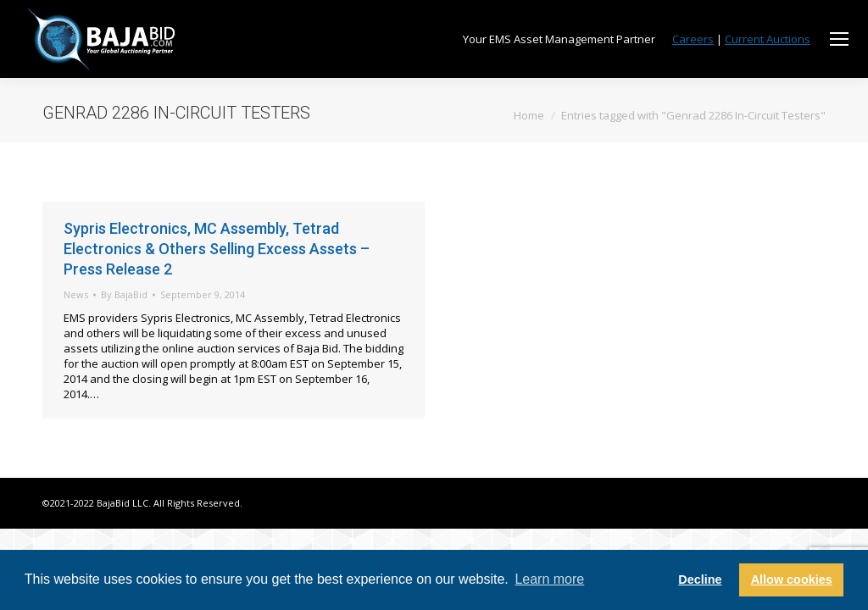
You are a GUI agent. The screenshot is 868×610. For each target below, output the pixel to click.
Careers (693, 39)
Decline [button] (700, 579)
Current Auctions (768, 39)
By (124, 294)
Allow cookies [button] (792, 579)
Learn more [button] (549, 579)
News (76, 294)
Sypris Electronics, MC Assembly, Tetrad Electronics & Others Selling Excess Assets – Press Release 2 (217, 249)
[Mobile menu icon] (839, 39)
